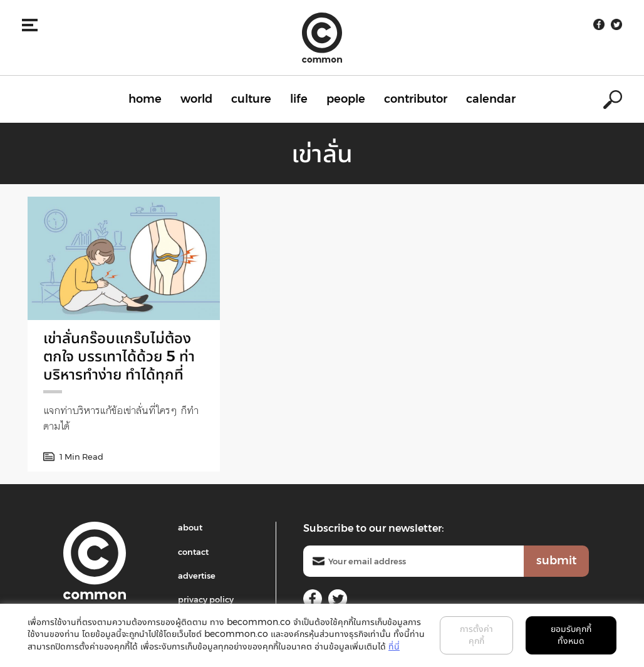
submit (556, 561)
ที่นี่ (394, 646)
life (299, 99)
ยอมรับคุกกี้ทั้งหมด (571, 635)
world (196, 99)
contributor (416, 99)
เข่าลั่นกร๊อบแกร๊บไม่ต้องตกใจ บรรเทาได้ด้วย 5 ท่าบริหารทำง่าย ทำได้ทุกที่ (119, 356)
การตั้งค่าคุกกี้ (476, 635)
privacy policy (206, 599)
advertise (197, 576)
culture (251, 99)
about (190, 527)
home (145, 99)
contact (193, 552)
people (346, 99)
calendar (491, 99)
